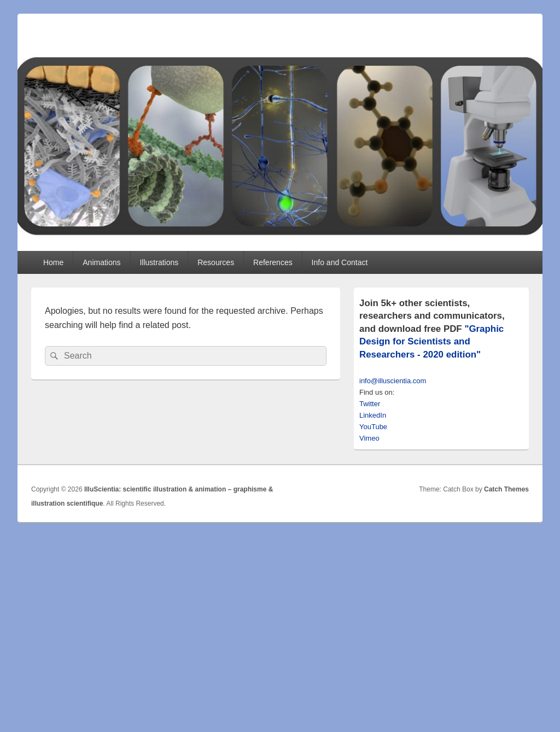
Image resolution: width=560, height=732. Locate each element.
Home (53, 262)
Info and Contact (340, 262)
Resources (216, 262)
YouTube (373, 427)
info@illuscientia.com (393, 381)
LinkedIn (373, 415)
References (273, 262)
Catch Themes (506, 489)
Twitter (370, 404)
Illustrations (159, 262)
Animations (101, 262)
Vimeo (369, 438)
